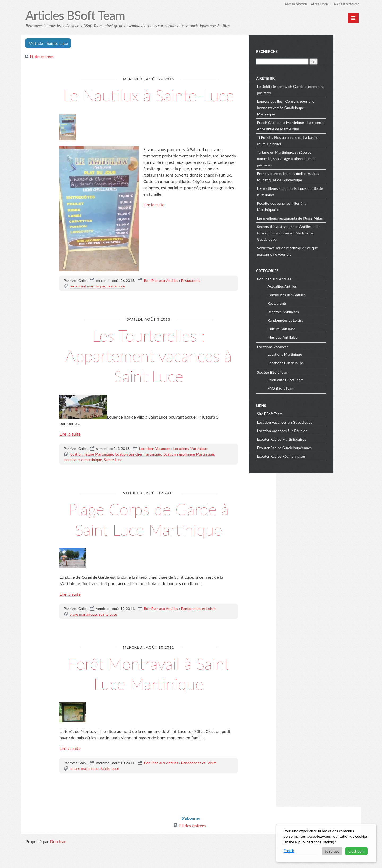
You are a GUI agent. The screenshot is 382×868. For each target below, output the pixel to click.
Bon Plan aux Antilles (161, 301)
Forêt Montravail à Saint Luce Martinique (148, 694)
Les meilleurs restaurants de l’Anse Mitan (318, 218)
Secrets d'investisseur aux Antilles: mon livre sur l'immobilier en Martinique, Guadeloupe (317, 232)
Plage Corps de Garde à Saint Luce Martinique (148, 540)
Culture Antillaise (309, 328)
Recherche (295, 51)
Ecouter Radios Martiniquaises (309, 439)
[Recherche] (310, 61)
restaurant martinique (87, 306)
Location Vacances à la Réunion (310, 430)
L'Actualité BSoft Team (314, 379)
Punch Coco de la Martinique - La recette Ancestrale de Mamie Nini (318, 125)
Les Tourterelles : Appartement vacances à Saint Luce (148, 376)
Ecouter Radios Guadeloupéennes (312, 447)
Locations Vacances (155, 469)
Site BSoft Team (298, 413)
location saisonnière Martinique (188, 475)
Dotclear (58, 863)
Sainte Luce (116, 306)
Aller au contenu (293, 4)
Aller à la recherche (346, 4)
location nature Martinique (91, 475)
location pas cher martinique (138, 475)
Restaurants (191, 301)
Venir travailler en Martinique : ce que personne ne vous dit (315, 250)
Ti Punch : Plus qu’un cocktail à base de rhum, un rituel (317, 140)
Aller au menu (319, 4)
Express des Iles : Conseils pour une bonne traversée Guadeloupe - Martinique (314, 107)
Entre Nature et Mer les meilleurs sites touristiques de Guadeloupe (316, 176)
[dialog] (326, 843)
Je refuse (332, 851)
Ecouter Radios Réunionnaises (309, 456)
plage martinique (83, 635)
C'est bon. (356, 851)
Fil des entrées (42, 57)
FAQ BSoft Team (309, 388)
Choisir (289, 851)
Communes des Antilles (314, 294)
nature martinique (84, 789)
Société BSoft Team (301, 372)
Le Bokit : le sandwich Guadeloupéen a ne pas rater (316, 89)
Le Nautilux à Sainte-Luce (149, 105)
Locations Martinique (190, 469)
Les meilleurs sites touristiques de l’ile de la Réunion (318, 191)
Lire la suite (154, 225)
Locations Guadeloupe (314, 362)
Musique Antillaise (310, 337)
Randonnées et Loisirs (199, 629)
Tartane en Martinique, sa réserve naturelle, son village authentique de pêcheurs (314, 158)
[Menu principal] (353, 18)
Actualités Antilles (310, 286)
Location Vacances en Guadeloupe (313, 422)
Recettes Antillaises (311, 311)
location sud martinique (83, 480)
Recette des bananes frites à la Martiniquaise (310, 206)
